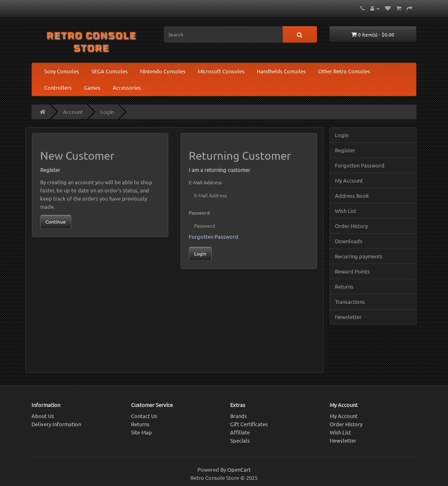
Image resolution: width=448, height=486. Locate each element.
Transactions (350, 302)
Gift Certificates (249, 424)
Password (199, 212)
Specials (240, 440)
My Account (349, 180)
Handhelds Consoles (281, 71)
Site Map (141, 432)
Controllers (58, 87)
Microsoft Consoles (221, 71)
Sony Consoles (62, 71)
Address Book (352, 196)
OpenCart (239, 469)
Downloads (349, 241)
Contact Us (144, 416)
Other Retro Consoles (344, 71)
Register (345, 150)
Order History (351, 226)
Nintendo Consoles (163, 71)
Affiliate (240, 432)
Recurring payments (359, 256)
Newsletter (348, 317)
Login (107, 112)
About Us (43, 416)
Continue (56, 222)
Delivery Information (56, 424)
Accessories (127, 87)
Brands (239, 416)
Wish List (346, 211)
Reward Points (352, 271)
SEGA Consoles (110, 71)
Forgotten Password (214, 236)
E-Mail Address (205, 182)
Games (92, 87)
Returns (344, 286)
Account (73, 112)
